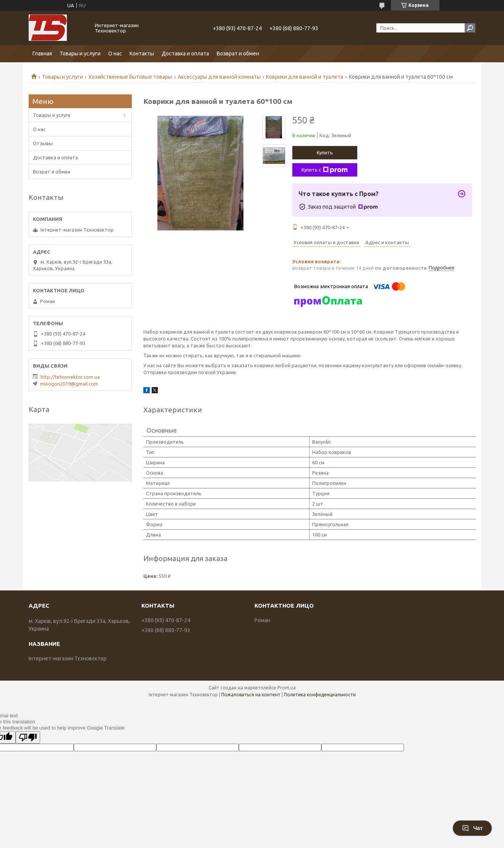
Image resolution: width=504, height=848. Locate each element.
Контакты (142, 54)
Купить (325, 152)
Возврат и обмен (238, 54)
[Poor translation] (28, 737)
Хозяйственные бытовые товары (130, 77)
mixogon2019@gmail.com (69, 384)
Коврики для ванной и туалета (305, 77)
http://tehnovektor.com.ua (70, 377)
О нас (115, 54)
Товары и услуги (80, 54)
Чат (472, 828)
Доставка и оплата (185, 54)
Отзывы (43, 143)
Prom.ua (287, 688)
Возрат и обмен (52, 172)
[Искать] (470, 28)
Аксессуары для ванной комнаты (219, 77)
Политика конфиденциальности (320, 695)
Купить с (325, 170)
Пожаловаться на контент (251, 695)
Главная (42, 54)
